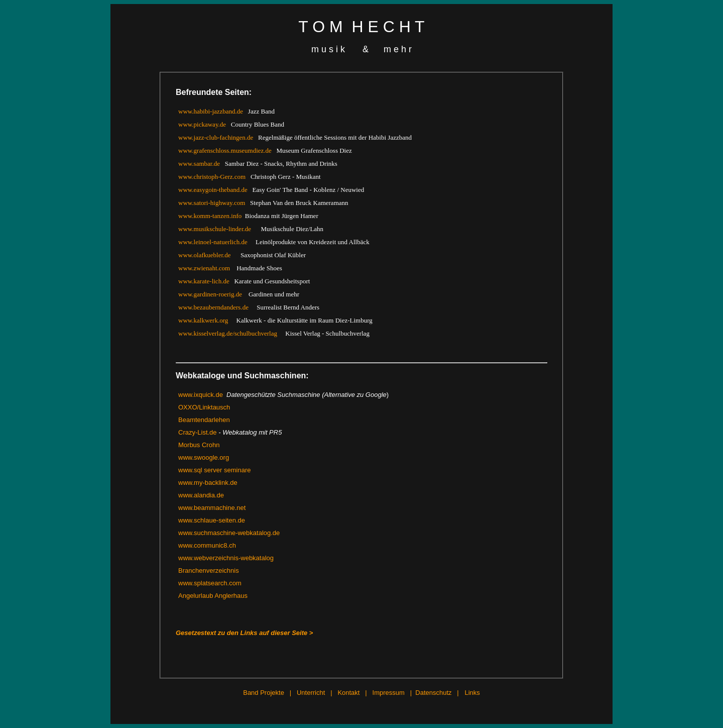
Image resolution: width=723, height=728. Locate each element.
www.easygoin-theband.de (213, 190)
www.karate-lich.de (204, 281)
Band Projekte (264, 693)
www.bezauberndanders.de (213, 307)
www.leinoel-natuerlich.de (213, 242)
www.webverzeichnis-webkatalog (226, 558)
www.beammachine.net (212, 508)
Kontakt (348, 693)
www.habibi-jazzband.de (211, 111)
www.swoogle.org (204, 457)
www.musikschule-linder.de (215, 229)
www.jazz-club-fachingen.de (216, 137)
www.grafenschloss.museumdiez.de (225, 150)
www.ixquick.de (201, 395)
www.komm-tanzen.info (210, 216)
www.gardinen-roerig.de (210, 294)
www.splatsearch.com (210, 583)
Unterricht (311, 693)
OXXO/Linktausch (204, 407)
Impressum (389, 693)
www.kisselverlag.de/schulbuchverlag (228, 333)
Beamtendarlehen (204, 420)
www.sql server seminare (215, 470)
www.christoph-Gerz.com (212, 177)
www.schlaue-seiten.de (212, 520)
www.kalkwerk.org (203, 320)
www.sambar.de (199, 164)
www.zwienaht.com (204, 268)
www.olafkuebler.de (205, 255)
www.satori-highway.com (212, 203)
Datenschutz (433, 693)
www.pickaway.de (202, 124)
